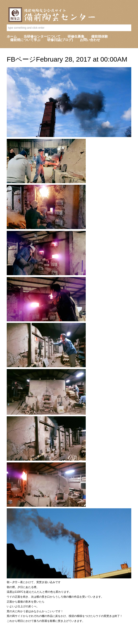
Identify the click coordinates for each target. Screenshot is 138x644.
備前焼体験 (100, 36)
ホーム (12, 36)
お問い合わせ (90, 40)
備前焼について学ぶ (25, 40)
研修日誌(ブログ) (60, 40)
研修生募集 (76, 36)
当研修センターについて (42, 36)
